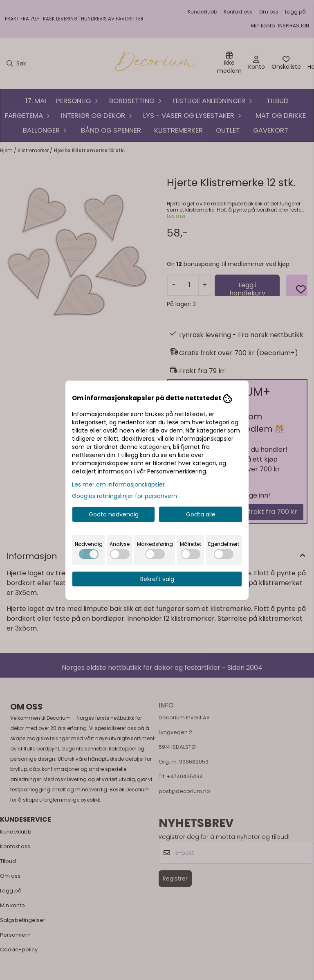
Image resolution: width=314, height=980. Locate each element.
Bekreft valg (157, 579)
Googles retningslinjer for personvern (124, 496)
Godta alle (201, 514)
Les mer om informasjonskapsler (118, 484)
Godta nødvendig (114, 514)
